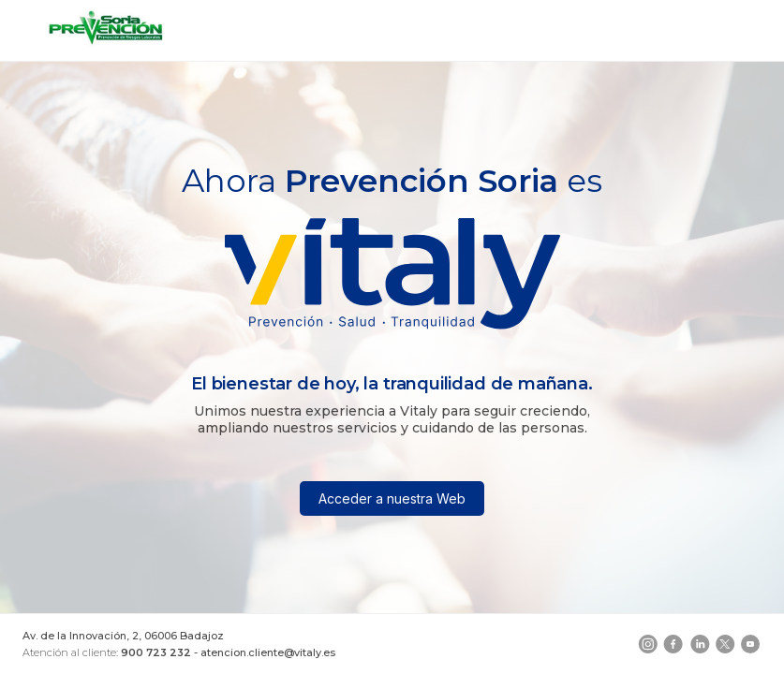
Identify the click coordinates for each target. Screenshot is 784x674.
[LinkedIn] (700, 644)
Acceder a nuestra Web (392, 498)
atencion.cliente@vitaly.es (268, 652)
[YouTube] (750, 644)
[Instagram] (648, 644)
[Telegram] (725, 644)
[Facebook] (673, 644)
